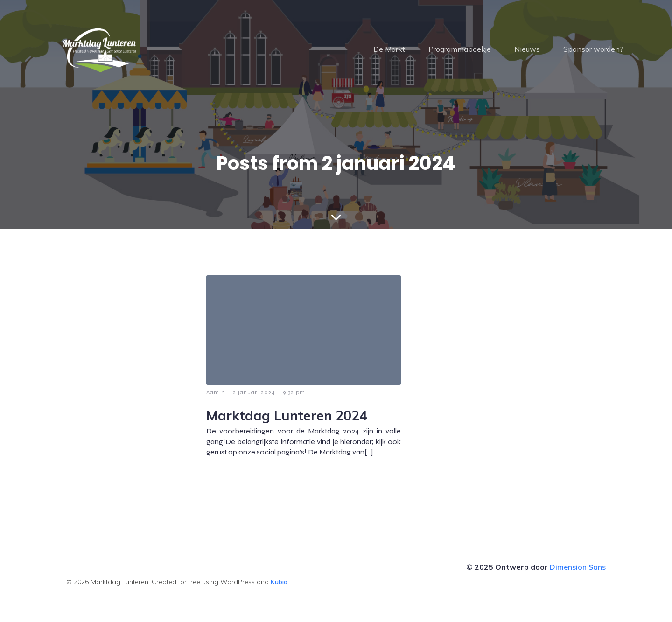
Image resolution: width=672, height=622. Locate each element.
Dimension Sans (578, 567)
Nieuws (527, 49)
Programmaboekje (460, 49)
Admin (216, 392)
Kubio (279, 582)
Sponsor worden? (593, 49)
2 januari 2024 (254, 392)
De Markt (389, 49)
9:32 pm (294, 392)
